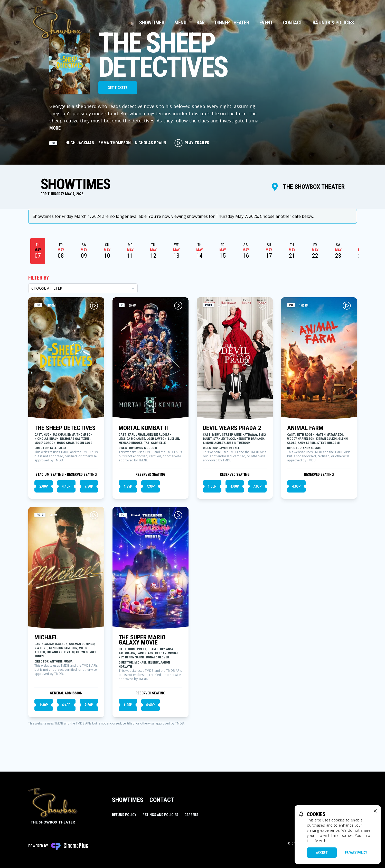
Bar (201, 23)
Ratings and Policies (160, 815)
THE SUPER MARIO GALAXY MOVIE (142, 640)
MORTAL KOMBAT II (143, 428)
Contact (293, 23)
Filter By (39, 278)
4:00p (235, 486)
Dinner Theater (232, 23)
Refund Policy (124, 815)
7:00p (257, 486)
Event (266, 23)
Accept (322, 853)
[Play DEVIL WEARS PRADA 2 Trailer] (262, 306)
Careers (191, 815)
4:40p (66, 486)
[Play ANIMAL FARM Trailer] (347, 306)
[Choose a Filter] (83, 288)
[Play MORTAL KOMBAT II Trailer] (178, 306)
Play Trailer (192, 143)
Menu (180, 23)
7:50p (89, 705)
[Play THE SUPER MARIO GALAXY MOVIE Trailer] (178, 515)
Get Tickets (118, 88)
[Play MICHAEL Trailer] (94, 515)
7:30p (89, 486)
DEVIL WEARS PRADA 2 (232, 428)
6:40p (150, 705)
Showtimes (152, 23)
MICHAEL (46, 637)
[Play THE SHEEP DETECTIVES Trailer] (94, 306)
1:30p (44, 705)
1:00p (212, 486)
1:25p (128, 705)
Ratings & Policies (333, 23)
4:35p (128, 486)
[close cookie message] (375, 811)
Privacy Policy (356, 853)
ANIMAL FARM (305, 428)
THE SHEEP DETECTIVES (65, 428)
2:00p (44, 486)
